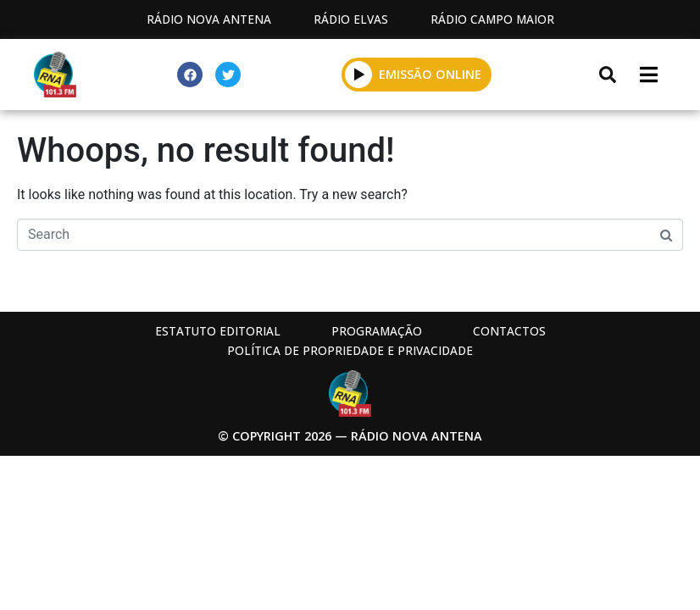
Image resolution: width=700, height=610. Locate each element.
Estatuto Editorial (218, 331)
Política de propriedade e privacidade (350, 350)
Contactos (509, 331)
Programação (377, 331)
